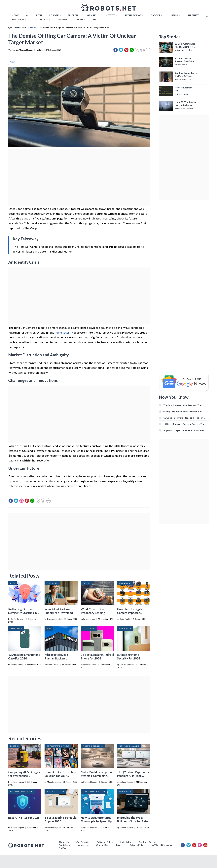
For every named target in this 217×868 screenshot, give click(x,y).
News (80, 20)
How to (111, 15)
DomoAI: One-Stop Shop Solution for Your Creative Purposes (60, 776)
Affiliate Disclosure (162, 845)
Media (175, 15)
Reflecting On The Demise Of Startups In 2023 (22, 613)
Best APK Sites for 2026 (24, 818)
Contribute (65, 845)
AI (27, 15)
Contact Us (102, 845)
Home (15, 15)
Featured (63, 20)
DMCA (62, 848)
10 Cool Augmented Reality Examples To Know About (185, 45)
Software (18, 20)
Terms (119, 845)
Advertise (83, 845)
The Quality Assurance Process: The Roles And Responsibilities (182, 405)
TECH (39, 15)
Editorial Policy (105, 842)
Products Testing (148, 842)
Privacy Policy (137, 845)
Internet (193, 15)
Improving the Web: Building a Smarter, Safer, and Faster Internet (133, 821)
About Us (64, 842)
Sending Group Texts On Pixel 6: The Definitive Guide (186, 74)
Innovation (41, 20)
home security (64, 332)
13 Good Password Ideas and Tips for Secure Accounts (183, 418)
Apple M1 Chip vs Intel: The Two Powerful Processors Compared (185, 430)
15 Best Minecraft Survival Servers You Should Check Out (184, 424)
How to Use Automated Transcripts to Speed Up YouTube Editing (96, 821)
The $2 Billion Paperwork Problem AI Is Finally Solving (133, 776)
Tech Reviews (133, 15)
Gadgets (156, 15)
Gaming (92, 15)
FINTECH (73, 15)
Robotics (55, 15)
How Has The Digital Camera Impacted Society (130, 613)
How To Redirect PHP (183, 89)
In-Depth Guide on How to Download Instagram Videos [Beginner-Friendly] (183, 411)
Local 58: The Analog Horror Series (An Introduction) (185, 104)
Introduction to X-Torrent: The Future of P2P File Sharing (185, 60)
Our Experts (83, 842)
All (95, 20)
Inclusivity (126, 842)
